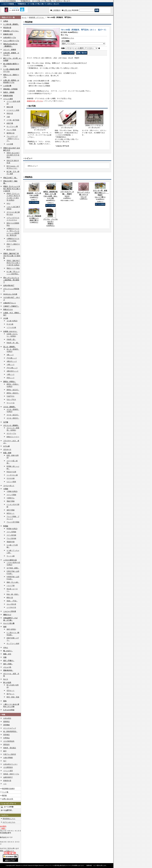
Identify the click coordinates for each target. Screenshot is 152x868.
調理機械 (6, 725)
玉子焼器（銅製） (13, 568)
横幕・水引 (7, 654)
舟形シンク (11, 378)
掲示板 (4, 796)
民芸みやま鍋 (11, 472)
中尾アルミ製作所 (10, 754)
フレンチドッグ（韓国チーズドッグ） (13, 139)
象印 (5, 751)
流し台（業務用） (10, 347)
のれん (6, 648)
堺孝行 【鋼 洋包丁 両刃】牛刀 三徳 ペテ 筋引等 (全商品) (13, 263)
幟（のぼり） (8, 651)
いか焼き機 (7, 86)
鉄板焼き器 (7, 781)
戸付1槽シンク (12, 358)
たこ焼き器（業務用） (11, 24)
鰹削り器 (10, 598)
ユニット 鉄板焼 (10, 50)
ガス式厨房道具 (9, 741)
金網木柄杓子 (8, 777)
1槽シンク (10, 355)
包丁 (5, 761)
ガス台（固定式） (13, 418)
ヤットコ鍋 (11, 556)
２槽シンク (11, 365)
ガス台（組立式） (13, 415)
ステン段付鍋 (11, 535)
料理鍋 (6, 526)
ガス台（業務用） (10, 407)
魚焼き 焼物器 (9, 92)
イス (5, 784)
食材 (5, 627)
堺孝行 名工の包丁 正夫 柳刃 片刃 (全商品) (13, 155)
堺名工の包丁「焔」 (10, 178)
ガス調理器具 (8, 767)
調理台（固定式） (13, 393)
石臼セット (11, 691)
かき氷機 (10, 144)
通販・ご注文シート (7, 851)
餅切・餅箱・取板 (13, 697)
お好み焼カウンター (10, 764)
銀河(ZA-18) (11, 250)
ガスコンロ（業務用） (11, 425)
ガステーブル (11, 433)
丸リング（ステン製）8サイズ (84, 195)
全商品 (6, 21)
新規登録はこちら (9, 819)
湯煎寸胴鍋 (11, 510)
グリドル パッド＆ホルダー (50, 222)
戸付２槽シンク (12, 368)
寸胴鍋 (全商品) (12, 491)
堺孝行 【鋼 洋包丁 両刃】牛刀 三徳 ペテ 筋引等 (12, 256)
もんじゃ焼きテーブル (11, 41)
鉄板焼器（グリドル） (11, 31)
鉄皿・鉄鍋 (7, 453)
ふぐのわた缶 (11, 607)
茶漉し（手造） (12, 601)
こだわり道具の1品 (10, 560)
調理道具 (6, 745)
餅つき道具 (7, 682)
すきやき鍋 (11, 478)
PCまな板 (10, 324)
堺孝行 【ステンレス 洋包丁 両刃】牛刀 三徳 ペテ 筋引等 (12, 189)
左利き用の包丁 (9, 285)
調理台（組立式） (13, 390)
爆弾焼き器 (11, 133)
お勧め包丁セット (10, 303)
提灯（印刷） (8, 664)
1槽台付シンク (12, 361)
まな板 (6, 318)
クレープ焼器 (11, 130)
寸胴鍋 (6, 489)
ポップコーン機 (12, 126)
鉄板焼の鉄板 (8, 96)
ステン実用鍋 (11, 532)
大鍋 (8, 117)
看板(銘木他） (8, 670)
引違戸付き (11, 396)
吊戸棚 (6, 422)
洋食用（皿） (11, 339)
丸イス (6, 679)
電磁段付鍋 (11, 542)
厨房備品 (6, 735)
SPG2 (8, 203)
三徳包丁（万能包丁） (11, 306)
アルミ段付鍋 (11, 538)
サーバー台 (11, 403)
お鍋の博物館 (8, 758)
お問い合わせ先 (8, 799)
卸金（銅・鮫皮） (13, 594)
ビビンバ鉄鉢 (11, 482)
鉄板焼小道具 (8, 34)
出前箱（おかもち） (10, 331)
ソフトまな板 (11, 327)
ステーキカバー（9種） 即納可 (67, 194)
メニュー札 (7, 667)
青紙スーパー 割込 (13, 268)
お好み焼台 (7, 718)
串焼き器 (10, 113)
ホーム (24, 17)
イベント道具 (8, 99)
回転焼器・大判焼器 (10, 89)
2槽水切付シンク (13, 371)
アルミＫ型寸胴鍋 (13, 522)
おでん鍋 (6, 446)
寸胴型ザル (11, 498)
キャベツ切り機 (9, 623)
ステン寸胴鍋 (11, 495)
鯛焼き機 (10, 107)
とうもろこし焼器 (13, 110)
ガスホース (7, 449)
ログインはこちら (9, 822)
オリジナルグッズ (10, 728)
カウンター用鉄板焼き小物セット (34, 218)
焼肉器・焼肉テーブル (11, 774)
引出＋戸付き (11, 400)
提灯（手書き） (9, 661)
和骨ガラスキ (8, 309)
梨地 (5, 701)
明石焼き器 (7, 28)
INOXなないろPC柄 (10, 294)
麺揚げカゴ (7, 615)
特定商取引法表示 (8, 789)
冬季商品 (6, 738)
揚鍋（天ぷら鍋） (13, 582)
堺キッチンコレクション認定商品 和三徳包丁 (11, 280)
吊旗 (5, 657)
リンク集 (5, 792)
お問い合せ (68, 10)
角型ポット (11, 513)
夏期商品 (6, 722)
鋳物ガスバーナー (13, 437)
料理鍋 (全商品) (12, 529)
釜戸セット (11, 694)
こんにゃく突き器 (10, 611)
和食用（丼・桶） (13, 343)
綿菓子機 (10, 123)
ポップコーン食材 (13, 644)
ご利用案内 (56, 10)
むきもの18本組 (9, 710)
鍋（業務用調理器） (10, 731)
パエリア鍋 (11, 586)
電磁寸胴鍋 (11, 501)
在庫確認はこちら (68, 38)
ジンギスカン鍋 (12, 475)
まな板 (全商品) (12, 321)
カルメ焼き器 (11, 604)
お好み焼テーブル (10, 37)
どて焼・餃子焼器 (13, 120)
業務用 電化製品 (10, 748)
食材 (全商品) (11, 629)
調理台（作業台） (10, 382)
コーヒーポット (9, 486)
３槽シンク (11, 374)
